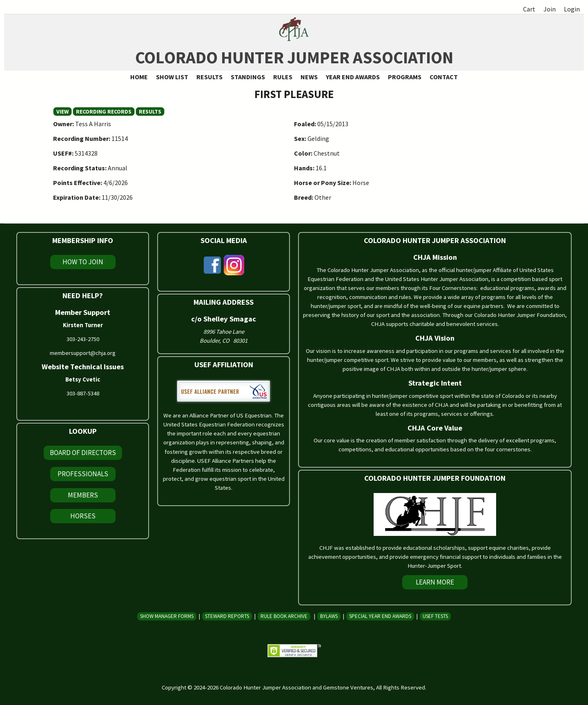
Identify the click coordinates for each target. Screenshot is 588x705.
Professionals (83, 474)
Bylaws (329, 616)
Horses (83, 516)
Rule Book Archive (284, 616)
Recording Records (104, 112)
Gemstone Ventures (348, 687)
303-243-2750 (83, 339)
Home (139, 77)
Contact (444, 77)
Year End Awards (353, 77)
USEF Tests (435, 616)
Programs (405, 77)
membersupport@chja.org (83, 353)
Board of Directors (83, 453)
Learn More (435, 582)
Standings (248, 77)
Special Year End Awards (380, 616)
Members (83, 495)
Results (209, 77)
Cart (529, 9)
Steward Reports (227, 616)
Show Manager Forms (167, 616)
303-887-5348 (83, 393)
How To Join (83, 262)
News (309, 77)
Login (572, 9)
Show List (172, 77)
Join (550, 9)
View (64, 112)
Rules (283, 77)
